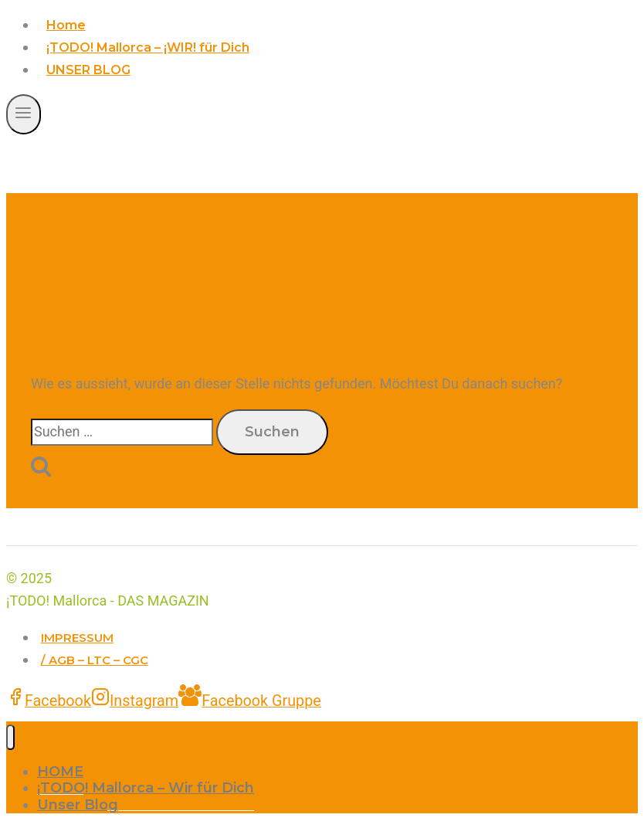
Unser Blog (78, 805)
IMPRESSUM (77, 638)
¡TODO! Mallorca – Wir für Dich (146, 788)
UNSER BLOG (88, 70)
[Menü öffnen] (24, 114)
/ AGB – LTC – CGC (95, 660)
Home (66, 25)
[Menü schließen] (10, 737)
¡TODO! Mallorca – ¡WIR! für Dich (148, 48)
